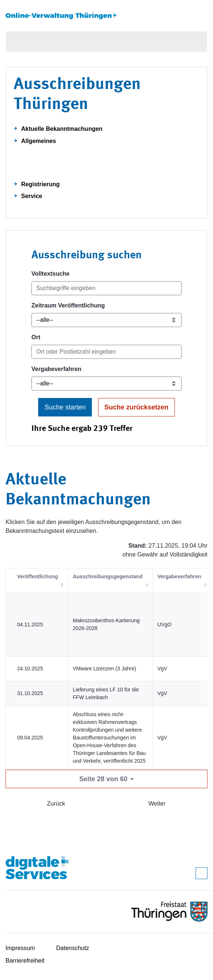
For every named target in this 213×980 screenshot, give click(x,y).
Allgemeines (39, 141)
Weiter (157, 804)
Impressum (20, 948)
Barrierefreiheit (25, 961)
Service (32, 196)
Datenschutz (73, 948)
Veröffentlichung (37, 576)
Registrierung (40, 184)
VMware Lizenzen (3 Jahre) (104, 668)
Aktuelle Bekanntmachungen (62, 129)
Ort (36, 337)
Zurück (56, 804)
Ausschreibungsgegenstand (107, 576)
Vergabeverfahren (56, 369)
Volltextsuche (51, 274)
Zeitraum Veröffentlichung (68, 305)
